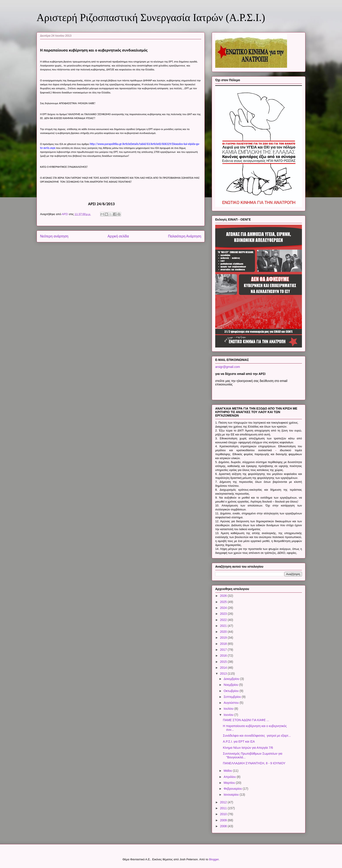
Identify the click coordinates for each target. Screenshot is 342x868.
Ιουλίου (229, 709)
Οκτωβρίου (232, 691)
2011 (224, 808)
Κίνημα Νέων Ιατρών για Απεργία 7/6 (248, 748)
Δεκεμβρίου (232, 679)
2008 (224, 826)
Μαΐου (228, 771)
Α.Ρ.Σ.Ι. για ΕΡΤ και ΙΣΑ (239, 741)
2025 (224, 602)
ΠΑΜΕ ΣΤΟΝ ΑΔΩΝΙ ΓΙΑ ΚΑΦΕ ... (246, 720)
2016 (224, 656)
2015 (224, 662)
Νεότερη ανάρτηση (54, 236)
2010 (224, 814)
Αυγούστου (232, 703)
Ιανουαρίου (232, 795)
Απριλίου (230, 777)
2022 (224, 620)
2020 (224, 632)
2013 (224, 674)
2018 (224, 644)
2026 (224, 596)
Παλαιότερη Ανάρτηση (185, 236)
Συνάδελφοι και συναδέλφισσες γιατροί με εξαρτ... (257, 736)
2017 (224, 650)
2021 (224, 626)
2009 (224, 820)
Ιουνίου (229, 715)
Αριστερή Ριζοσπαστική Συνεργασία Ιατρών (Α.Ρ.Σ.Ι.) (151, 17)
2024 (224, 608)
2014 (224, 668)
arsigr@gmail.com (228, 367)
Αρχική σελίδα (118, 236)
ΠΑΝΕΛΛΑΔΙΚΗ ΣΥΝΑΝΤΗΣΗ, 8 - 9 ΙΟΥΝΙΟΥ (254, 763)
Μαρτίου (230, 783)
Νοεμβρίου (231, 685)
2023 (224, 614)
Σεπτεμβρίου (233, 697)
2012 (224, 802)
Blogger (214, 859)
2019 (224, 638)
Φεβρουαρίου (233, 789)
